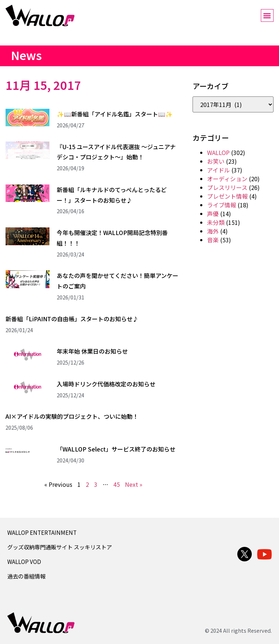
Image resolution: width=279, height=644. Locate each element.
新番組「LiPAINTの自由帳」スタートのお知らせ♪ (72, 319)
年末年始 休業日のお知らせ (92, 351)
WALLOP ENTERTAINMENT (42, 532)
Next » (134, 484)
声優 (213, 214)
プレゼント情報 (227, 196)
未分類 (216, 222)
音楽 (213, 240)
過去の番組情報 (26, 576)
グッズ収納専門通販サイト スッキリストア (60, 547)
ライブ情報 (222, 205)
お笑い (216, 161)
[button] (267, 15)
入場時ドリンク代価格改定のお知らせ (106, 384)
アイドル (219, 170)
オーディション (227, 179)
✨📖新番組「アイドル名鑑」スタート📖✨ (115, 114)
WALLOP (218, 152)
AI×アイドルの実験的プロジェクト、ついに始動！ (72, 416)
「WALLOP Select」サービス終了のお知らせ (116, 449)
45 (117, 484)
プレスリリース (227, 187)
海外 (213, 231)
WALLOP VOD (24, 561)
